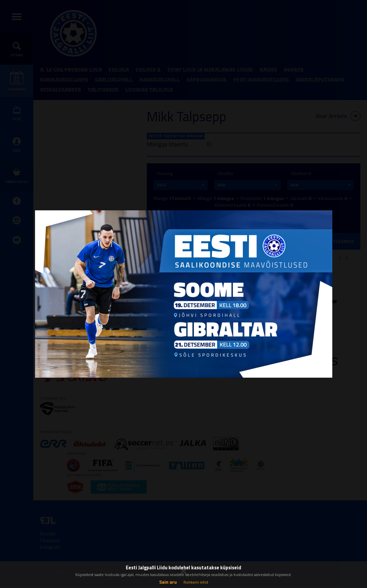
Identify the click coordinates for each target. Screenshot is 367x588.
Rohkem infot (196, 582)
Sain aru (168, 582)
